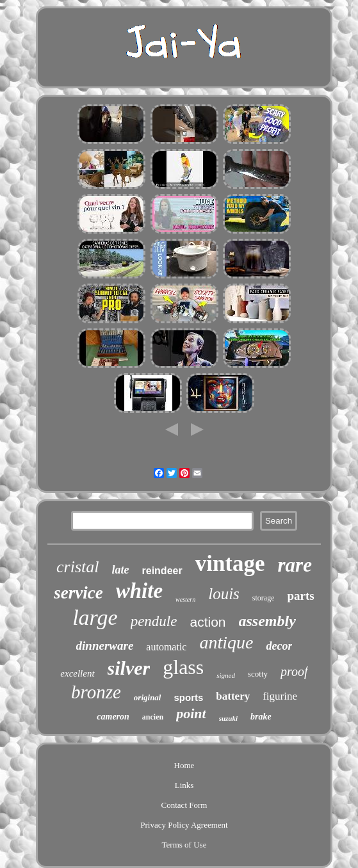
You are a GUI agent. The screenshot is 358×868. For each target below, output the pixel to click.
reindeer (162, 571)
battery (233, 696)
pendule (154, 621)
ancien (153, 717)
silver (129, 668)
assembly (267, 621)
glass (183, 667)
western (185, 599)
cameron (113, 717)
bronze (96, 692)
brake (261, 717)
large (95, 617)
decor (279, 646)
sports (188, 697)
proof (294, 671)
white (139, 591)
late (121, 570)
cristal (77, 567)
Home (184, 765)
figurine (280, 696)
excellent (77, 673)
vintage (230, 564)
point (191, 713)
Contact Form (184, 805)
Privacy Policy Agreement (184, 825)
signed (226, 675)
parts (300, 596)
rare (295, 565)
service (78, 593)
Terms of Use (184, 845)
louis (224, 594)
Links (184, 785)
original (148, 697)
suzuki (228, 718)
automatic (166, 647)
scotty (258, 674)
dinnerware (105, 646)
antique (226, 642)
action (207, 622)
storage (264, 598)
